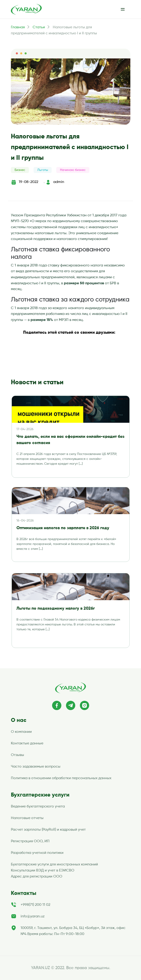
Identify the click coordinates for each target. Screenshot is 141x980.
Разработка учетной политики (37, 853)
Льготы (43, 170)
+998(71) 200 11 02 (35, 905)
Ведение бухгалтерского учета (38, 807)
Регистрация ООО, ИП (30, 841)
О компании (21, 732)
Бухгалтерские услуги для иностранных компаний (54, 865)
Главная (18, 27)
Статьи (39, 27)
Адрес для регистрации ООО (37, 877)
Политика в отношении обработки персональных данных (61, 778)
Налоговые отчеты (27, 818)
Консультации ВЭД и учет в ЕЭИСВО (43, 871)
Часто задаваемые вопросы (36, 767)
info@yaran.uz (33, 916)
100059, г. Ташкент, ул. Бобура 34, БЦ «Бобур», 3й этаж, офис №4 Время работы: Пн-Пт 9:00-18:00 (73, 931)
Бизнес (20, 170)
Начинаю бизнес (73, 170)
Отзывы (17, 755)
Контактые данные (27, 743)
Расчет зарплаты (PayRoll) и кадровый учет (48, 830)
